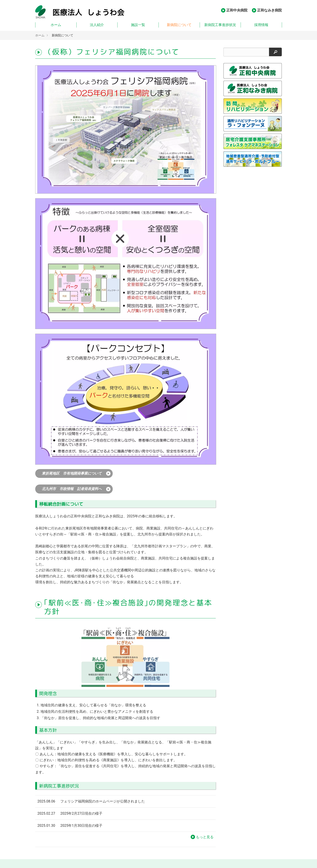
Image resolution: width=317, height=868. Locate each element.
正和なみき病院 (269, 10)
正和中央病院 (237, 10)
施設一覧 (138, 25)
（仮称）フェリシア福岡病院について (112, 52)
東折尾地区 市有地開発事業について (72, 473)
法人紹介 (97, 25)
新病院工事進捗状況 (220, 25)
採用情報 (261, 25)
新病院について (179, 25)
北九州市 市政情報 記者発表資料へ (72, 489)
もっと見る (205, 837)
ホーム (56, 25)
